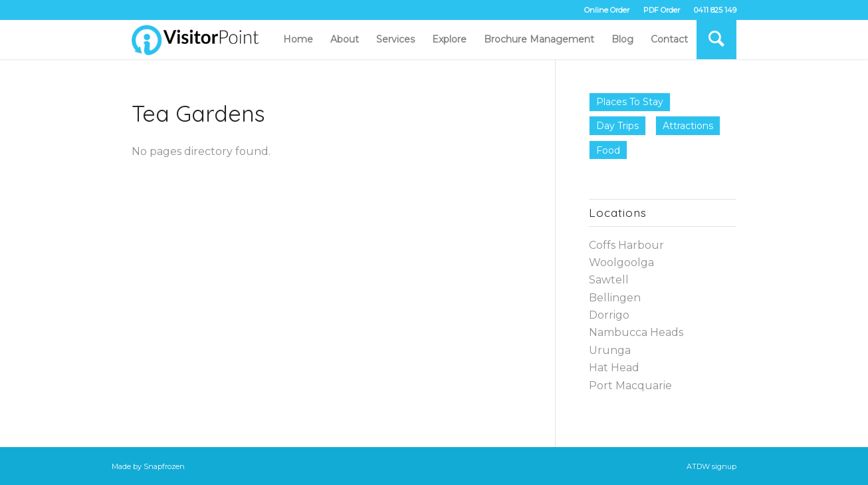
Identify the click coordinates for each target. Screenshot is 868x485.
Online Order (607, 10)
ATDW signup (711, 466)
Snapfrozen (164, 466)
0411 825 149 (715, 10)
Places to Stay (630, 102)
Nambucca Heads (636, 332)
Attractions (688, 126)
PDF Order (662, 10)
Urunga (610, 350)
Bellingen (615, 298)
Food (608, 150)
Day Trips (617, 126)
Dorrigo (609, 315)
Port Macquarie (630, 386)
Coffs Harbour (626, 245)
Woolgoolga (621, 262)
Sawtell (609, 280)
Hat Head (614, 368)
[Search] (716, 39)
